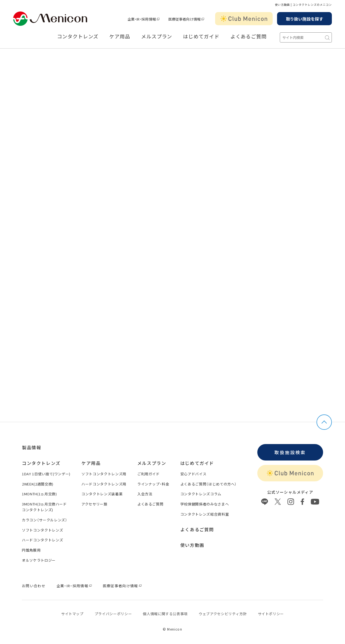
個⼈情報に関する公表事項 (165, 614)
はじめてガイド (201, 36)
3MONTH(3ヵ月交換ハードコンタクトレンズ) (44, 507)
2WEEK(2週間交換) (38, 484)
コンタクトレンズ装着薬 (102, 494)
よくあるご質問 (249, 36)
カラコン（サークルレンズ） (45, 520)
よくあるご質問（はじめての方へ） (209, 484)
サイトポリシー (271, 614)
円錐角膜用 (31, 550)
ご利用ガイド (149, 474)
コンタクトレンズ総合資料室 (205, 514)
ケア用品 (120, 36)
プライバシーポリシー (113, 614)
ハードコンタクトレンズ (42, 540)
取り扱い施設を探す (304, 19)
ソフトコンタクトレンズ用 (104, 474)
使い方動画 (192, 545)
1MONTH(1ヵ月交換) (39, 494)
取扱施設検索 (290, 452)
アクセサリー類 (94, 504)
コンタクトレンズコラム (201, 494)
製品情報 (32, 447)
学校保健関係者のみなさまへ (205, 504)
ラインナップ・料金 (153, 484)
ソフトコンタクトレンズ (42, 530)
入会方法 (145, 494)
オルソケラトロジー (39, 560)
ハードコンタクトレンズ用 (104, 484)
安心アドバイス (193, 474)
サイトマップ (72, 614)
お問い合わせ (34, 586)
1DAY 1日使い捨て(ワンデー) (46, 474)
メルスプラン (157, 36)
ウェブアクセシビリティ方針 (223, 614)
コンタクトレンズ (78, 36)
